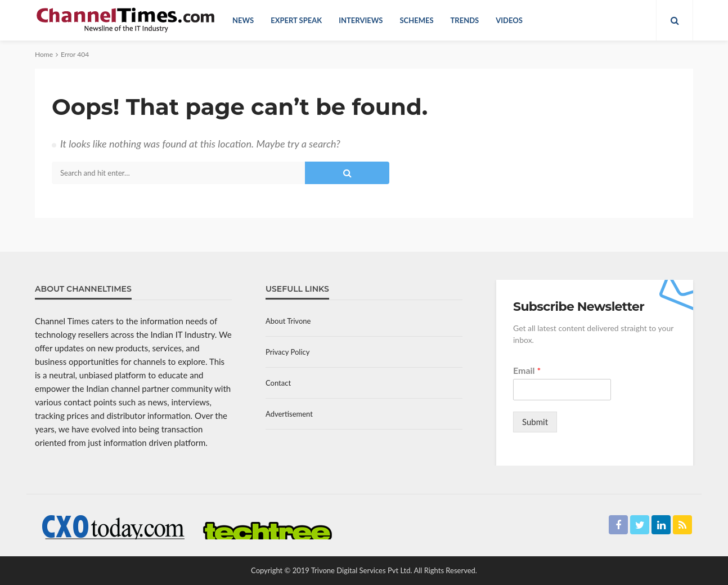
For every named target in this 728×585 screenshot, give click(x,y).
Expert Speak (296, 20)
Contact (278, 383)
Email (527, 370)
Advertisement (289, 414)
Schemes (416, 20)
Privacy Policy (287, 352)
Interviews (361, 20)
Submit (535, 422)
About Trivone (288, 321)
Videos (509, 20)
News (243, 20)
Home (44, 54)
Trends (465, 20)
